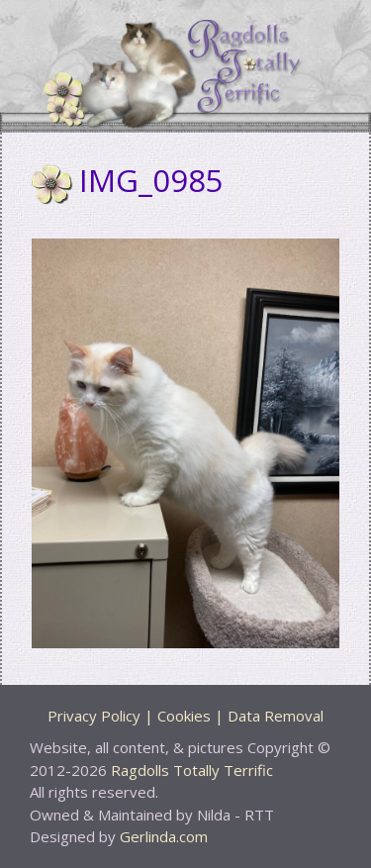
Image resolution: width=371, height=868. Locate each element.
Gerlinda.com (164, 836)
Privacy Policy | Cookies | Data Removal (185, 716)
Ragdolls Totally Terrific (192, 770)
